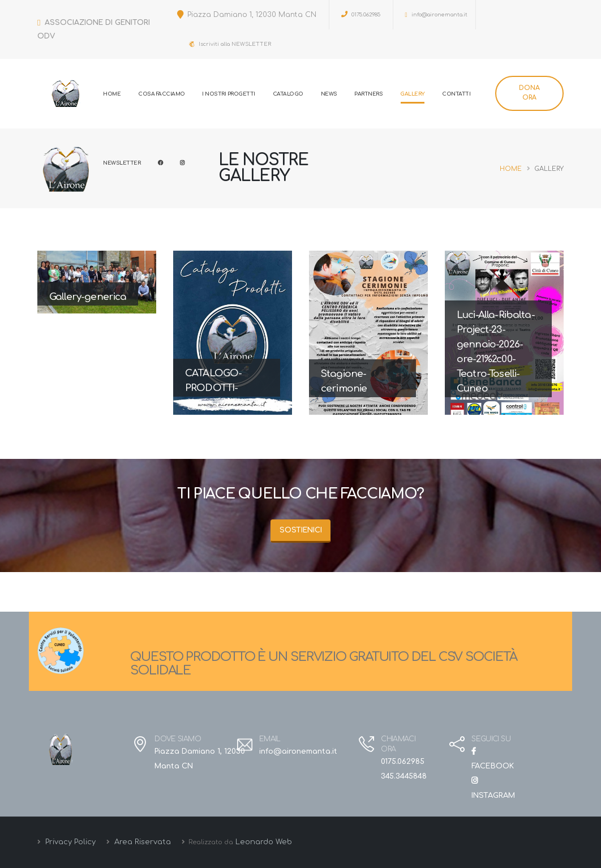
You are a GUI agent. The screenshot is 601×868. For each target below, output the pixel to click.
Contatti (456, 94)
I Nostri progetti (229, 94)
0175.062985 (361, 14)
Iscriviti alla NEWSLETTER (230, 44)
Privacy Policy (69, 842)
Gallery (413, 94)
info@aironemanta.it (436, 15)
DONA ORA (529, 93)
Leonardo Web (264, 842)
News (329, 94)
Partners (368, 94)
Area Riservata (141, 842)
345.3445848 (404, 776)
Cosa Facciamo (162, 94)
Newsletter (122, 163)
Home (112, 94)
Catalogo (288, 94)
